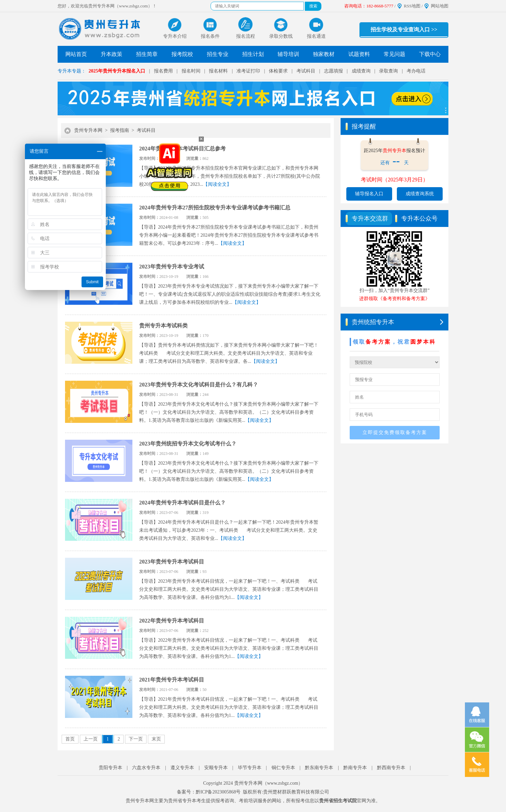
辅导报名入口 (369, 194)
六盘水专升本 (146, 768)
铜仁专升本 (283, 768)
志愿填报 (334, 71)
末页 (156, 739)
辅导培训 (288, 54)
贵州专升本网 (88, 130)
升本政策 (112, 54)
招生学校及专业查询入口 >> (404, 30)
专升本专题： (72, 71)
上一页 (91, 739)
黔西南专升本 (391, 768)
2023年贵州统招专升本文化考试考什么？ (188, 444)
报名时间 (191, 71)
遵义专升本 (182, 768)
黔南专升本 (355, 768)
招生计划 (253, 54)
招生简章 (147, 54)
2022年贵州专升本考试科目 (172, 621)
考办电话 (416, 71)
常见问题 (394, 54)
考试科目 (306, 71)
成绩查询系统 (420, 194)
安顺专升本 (216, 768)
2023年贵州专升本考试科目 (172, 562)
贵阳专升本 (110, 768)
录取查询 (388, 71)
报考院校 (182, 54)
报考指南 (120, 130)
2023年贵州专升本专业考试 (172, 267)
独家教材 (324, 54)
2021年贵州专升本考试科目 (172, 680)
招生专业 (218, 54)
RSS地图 (412, 6)
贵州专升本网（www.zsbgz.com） (268, 783)
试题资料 (359, 54)
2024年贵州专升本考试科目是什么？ (182, 503)
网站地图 (440, 6)
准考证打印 (248, 71)
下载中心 (430, 54)
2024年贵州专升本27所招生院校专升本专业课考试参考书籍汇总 (215, 208)
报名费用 (163, 71)
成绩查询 (361, 71)
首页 (70, 739)
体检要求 (278, 71)
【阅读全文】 (217, 184)
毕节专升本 (250, 768)
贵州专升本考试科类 (163, 326)
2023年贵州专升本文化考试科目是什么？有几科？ (199, 385)
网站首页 (76, 54)
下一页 (136, 739)
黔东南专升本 (319, 768)
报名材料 (218, 71)
